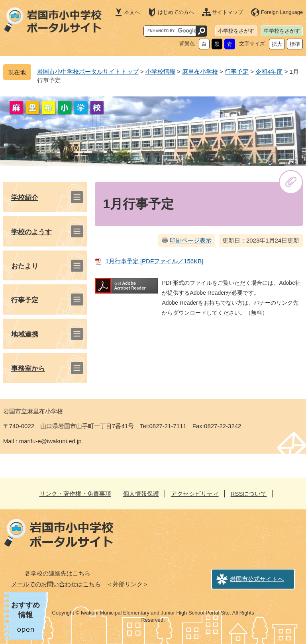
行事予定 (237, 71)
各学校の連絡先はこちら (58, 573)
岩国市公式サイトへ (257, 579)
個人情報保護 (141, 494)
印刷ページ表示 (191, 240)
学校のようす (31, 232)
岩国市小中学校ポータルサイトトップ (88, 71)
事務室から (28, 369)
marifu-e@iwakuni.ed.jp (50, 441)
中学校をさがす (282, 31)
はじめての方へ (176, 12)
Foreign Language (282, 12)
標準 (295, 44)
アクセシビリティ (195, 494)
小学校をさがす (236, 31)
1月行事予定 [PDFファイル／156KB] (154, 261)
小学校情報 (160, 71)
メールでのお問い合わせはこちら (56, 584)
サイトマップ (228, 12)
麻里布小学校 (200, 71)
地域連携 (25, 334)
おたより (25, 266)
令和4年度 (269, 71)
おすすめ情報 (25, 610)
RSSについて (249, 494)
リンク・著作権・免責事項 (75, 494)
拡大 (277, 44)
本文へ (132, 12)
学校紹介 (25, 198)
